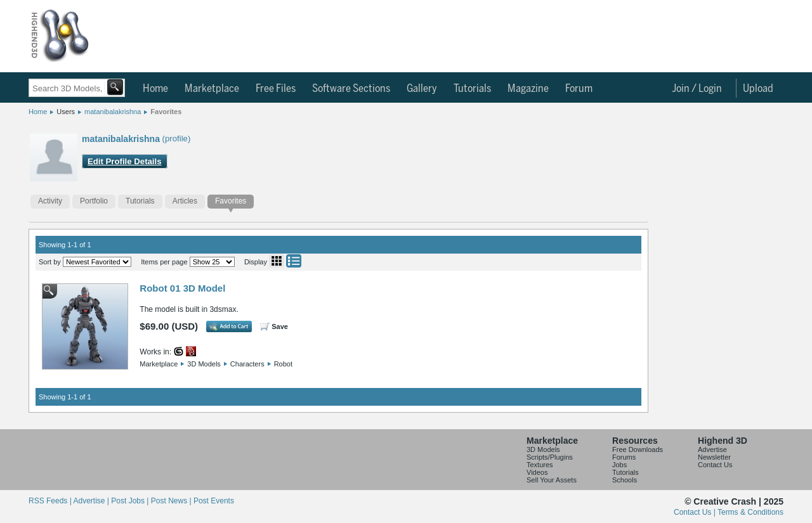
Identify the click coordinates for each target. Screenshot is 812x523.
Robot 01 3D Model (182, 288)
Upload (758, 89)
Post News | (172, 501)
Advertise (712, 449)
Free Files (276, 89)
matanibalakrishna (113, 112)
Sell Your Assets (552, 480)
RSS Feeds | (51, 501)
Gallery (422, 89)
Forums (624, 457)
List (294, 261)
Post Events (214, 501)
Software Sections (351, 89)
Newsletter (714, 457)
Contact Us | (696, 512)
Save (280, 326)
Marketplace (212, 89)
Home (155, 89)
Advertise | (92, 501)
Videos (537, 472)
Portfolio (94, 201)
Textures (540, 465)
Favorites (166, 112)
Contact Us (715, 465)
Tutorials (472, 89)
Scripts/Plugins (550, 457)
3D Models (204, 364)
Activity (50, 201)
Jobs (619, 465)
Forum (579, 89)
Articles (185, 201)
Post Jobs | (131, 501)
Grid (277, 261)
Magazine (528, 89)
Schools (625, 480)
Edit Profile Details (125, 161)
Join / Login (697, 89)
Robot (283, 364)
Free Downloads (638, 449)
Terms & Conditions (750, 512)
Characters (247, 364)
